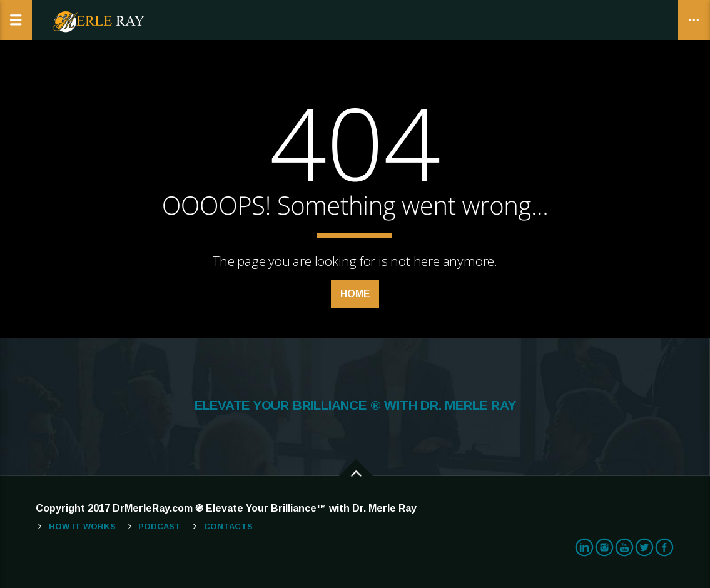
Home (355, 294)
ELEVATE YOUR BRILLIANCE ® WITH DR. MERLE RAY (355, 405)
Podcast (160, 526)
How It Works (82, 526)
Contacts (228, 526)
